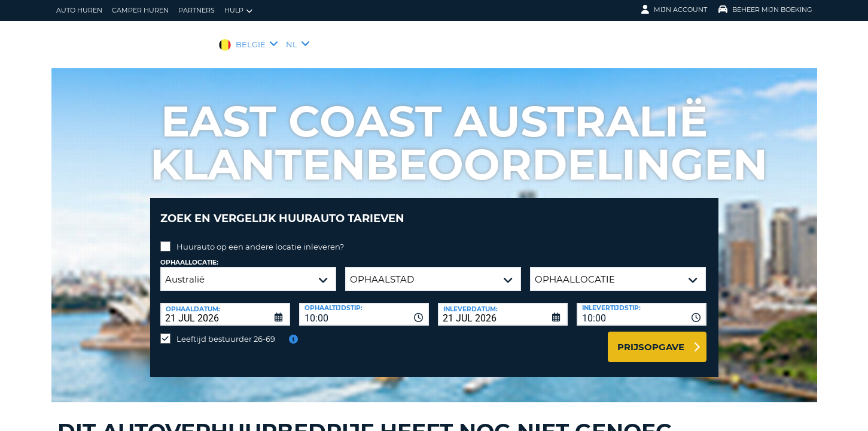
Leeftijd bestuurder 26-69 (226, 330)
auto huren (79, 10)
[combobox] (364, 305)
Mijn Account (674, 10)
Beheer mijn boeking (765, 10)
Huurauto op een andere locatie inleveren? (260, 238)
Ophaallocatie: (189, 254)
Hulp (238, 10)
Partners (197, 10)
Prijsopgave (651, 338)
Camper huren (140, 10)
